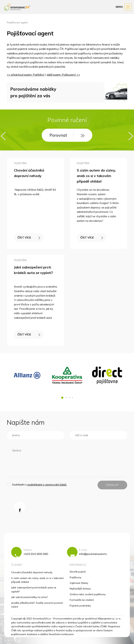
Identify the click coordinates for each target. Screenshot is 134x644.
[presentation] (3, 136)
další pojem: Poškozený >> (63, 75)
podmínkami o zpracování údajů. (47, 484)
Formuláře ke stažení (82, 600)
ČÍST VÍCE (29, 237)
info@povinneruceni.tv (93, 554)
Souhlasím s (39, 484)
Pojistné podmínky (80, 606)
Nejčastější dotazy (80, 589)
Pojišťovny (75, 577)
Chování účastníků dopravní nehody (32, 572)
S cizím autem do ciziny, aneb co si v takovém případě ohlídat (96, 176)
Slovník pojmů (78, 572)
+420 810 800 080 (36, 554)
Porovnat (67, 135)
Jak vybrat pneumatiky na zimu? (29, 597)
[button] (62, 398)
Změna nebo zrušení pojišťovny (88, 594)
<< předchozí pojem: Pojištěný (26, 75)
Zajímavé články (79, 583)
